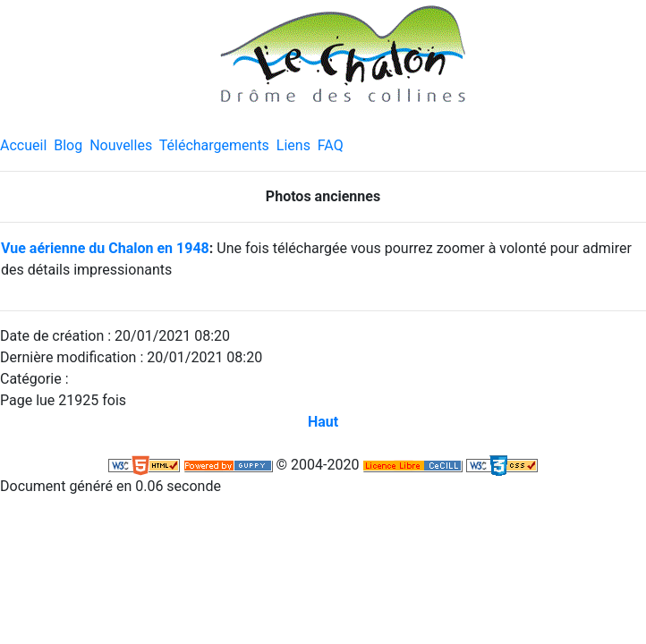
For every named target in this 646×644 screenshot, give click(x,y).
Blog (68, 145)
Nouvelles (121, 145)
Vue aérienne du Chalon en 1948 (105, 248)
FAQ (331, 145)
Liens (293, 145)
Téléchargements (214, 145)
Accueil (23, 145)
